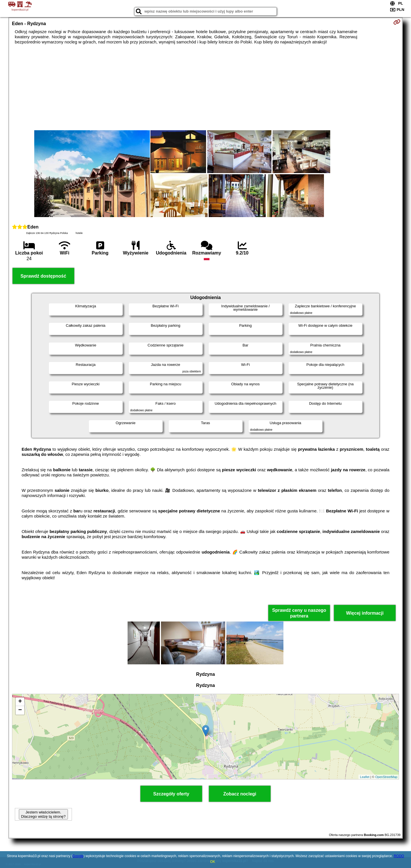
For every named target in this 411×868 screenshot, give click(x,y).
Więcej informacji (365, 613)
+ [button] (20, 702)
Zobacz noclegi (240, 794)
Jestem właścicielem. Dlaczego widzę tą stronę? (43, 814)
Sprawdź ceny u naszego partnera (299, 613)
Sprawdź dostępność (43, 276)
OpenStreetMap (386, 777)
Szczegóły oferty (171, 794)
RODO (399, 856)
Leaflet (365, 777)
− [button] (20, 710)
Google (78, 856)
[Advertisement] (205, 87)
